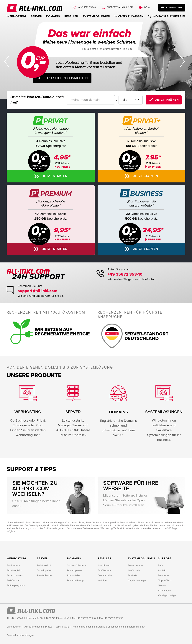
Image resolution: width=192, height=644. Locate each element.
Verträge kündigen (168, 595)
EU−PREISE (154, 167)
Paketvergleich (14, 570)
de (146, 7)
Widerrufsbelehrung (83, 627)
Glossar (162, 585)
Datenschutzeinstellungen (20, 635)
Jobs (58, 627)
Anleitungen (164, 590)
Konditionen (104, 565)
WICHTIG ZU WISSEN (129, 16)
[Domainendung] (131, 100)
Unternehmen (14, 627)
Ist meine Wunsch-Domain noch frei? (37, 100)
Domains (53, 16)
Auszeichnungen (33, 627)
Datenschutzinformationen (110, 627)
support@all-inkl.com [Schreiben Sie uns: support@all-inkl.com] (120, 7)
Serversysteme (136, 565)
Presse (49, 627)
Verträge (102, 580)
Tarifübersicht (14, 565)
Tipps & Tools (165, 580)
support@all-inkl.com (38, 291)
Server (36, 16)
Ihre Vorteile (73, 575)
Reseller (71, 16)
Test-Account (13, 580)
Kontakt (162, 570)
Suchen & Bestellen (77, 565)
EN (144, 627)
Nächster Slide (183, 61)
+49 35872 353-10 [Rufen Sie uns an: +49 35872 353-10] (87, 7)
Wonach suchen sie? (169, 16)
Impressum (133, 627)
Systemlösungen (96, 16)
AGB (67, 627)
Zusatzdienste (44, 575)
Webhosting (17, 16)
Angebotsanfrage (137, 580)
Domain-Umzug (75, 580)
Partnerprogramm (16, 585)
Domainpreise (44, 570)
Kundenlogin (174, 8)
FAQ (160, 565)
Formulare (163, 575)
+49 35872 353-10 (125, 274)
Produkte (133, 575)
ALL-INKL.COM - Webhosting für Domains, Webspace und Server (25, 6)
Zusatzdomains (15, 575)
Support (165, 559)
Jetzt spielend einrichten (65, 78)
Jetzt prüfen (167, 100)
